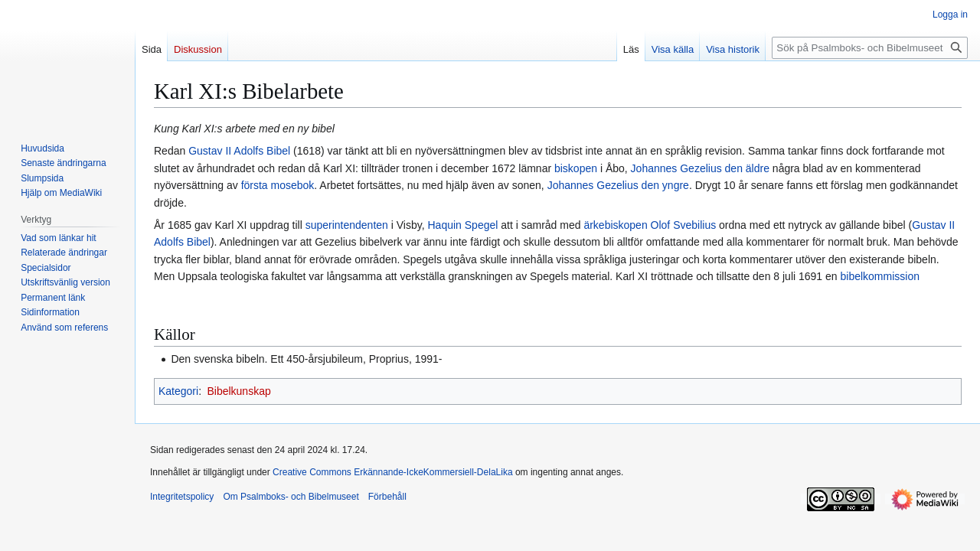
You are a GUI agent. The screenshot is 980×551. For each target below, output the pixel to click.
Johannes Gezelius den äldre (700, 168)
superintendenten (347, 225)
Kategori (178, 391)
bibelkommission (880, 276)
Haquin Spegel (463, 225)
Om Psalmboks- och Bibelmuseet (291, 497)
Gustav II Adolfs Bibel (239, 151)
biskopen (576, 168)
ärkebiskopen (615, 225)
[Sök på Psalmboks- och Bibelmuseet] (870, 48)
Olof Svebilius (684, 225)
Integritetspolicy (182, 497)
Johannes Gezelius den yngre (618, 185)
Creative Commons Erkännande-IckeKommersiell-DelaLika (392, 472)
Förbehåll (387, 497)
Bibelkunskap (238, 391)
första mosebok (278, 185)
